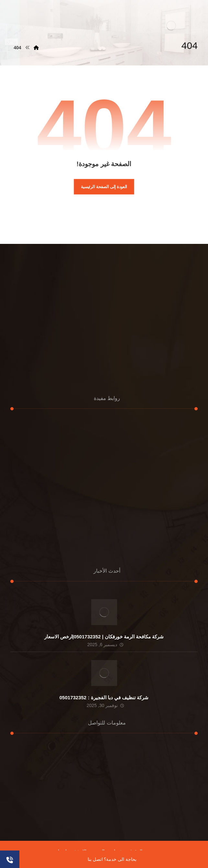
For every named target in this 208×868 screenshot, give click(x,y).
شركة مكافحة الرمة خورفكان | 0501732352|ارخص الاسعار (104, 637)
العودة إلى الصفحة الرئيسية (104, 187)
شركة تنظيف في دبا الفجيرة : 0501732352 (104, 697)
